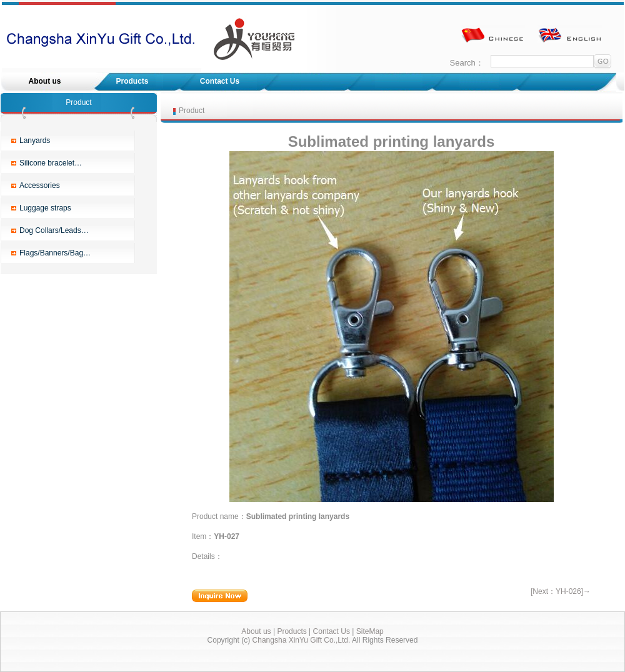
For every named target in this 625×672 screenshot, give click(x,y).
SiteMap (370, 631)
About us (45, 81)
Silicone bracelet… (51, 163)
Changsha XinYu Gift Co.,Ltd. (302, 640)
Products (132, 81)
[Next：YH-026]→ (561, 591)
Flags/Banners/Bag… (55, 253)
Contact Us (220, 81)
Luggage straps (45, 208)
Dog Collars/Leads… (54, 230)
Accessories (40, 185)
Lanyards (35, 141)
